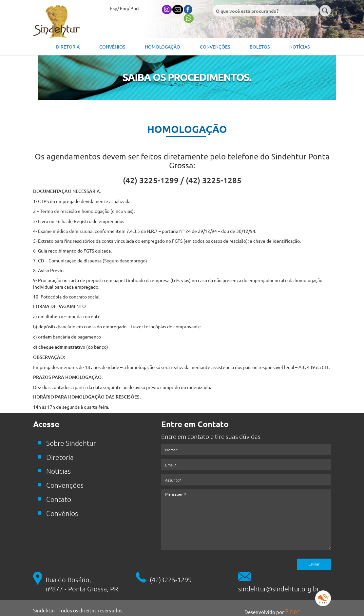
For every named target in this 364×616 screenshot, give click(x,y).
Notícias (299, 47)
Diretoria (68, 47)
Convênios (112, 47)
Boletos (260, 47)
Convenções (215, 47)
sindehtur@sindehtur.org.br (279, 589)
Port (135, 8)
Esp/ (115, 8)
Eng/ (125, 8)
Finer (292, 611)
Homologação (163, 47)
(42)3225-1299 (171, 580)
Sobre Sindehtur (71, 443)
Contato (59, 499)
